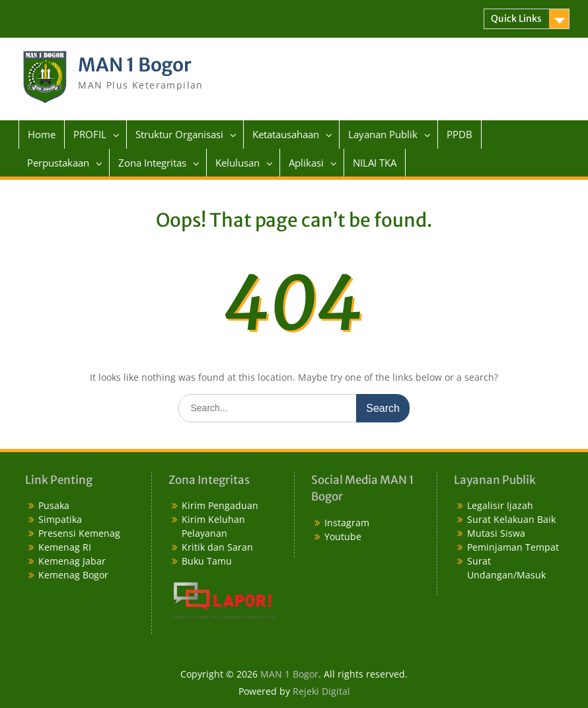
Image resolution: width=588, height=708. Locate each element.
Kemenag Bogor (73, 575)
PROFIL (90, 134)
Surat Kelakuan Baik (511, 519)
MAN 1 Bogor (135, 65)
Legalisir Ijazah (500, 505)
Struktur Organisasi (179, 134)
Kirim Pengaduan (220, 505)
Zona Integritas (152, 163)
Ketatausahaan (286, 134)
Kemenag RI (65, 547)
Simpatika (60, 519)
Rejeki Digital (321, 691)
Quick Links (516, 19)
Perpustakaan (58, 163)
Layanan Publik (383, 134)
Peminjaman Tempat (513, 547)
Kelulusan (238, 163)
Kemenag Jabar (72, 561)
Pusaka (54, 505)
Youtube (343, 536)
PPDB (459, 134)
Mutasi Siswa (496, 533)
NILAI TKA (375, 163)
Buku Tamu (207, 561)
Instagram (347, 523)
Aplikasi (306, 163)
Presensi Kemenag (79, 533)
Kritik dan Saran (217, 547)
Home (42, 134)
